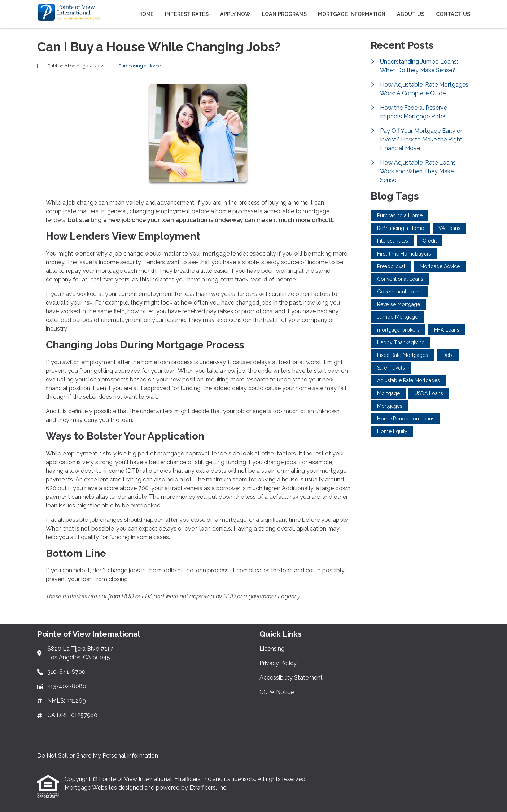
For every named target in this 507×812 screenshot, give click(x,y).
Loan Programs (284, 14)
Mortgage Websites (91, 788)
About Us (411, 14)
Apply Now (235, 14)
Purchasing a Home (140, 66)
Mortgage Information (352, 14)
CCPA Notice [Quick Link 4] (277, 692)
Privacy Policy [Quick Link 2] (278, 663)
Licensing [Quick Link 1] (272, 649)
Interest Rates (187, 14)
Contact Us (453, 14)
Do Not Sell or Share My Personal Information (98, 756)
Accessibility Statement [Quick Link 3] (291, 678)
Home (146, 14)
